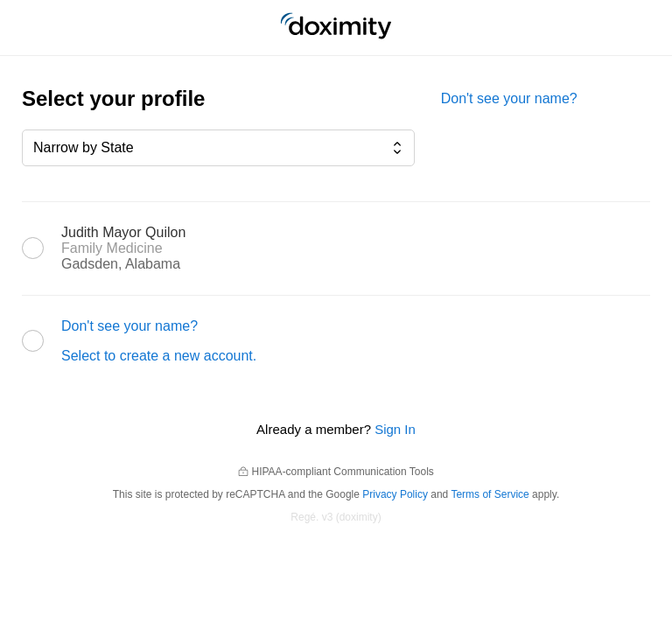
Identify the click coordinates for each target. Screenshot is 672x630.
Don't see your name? (509, 98)
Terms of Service (490, 494)
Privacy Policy (395, 494)
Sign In (395, 429)
